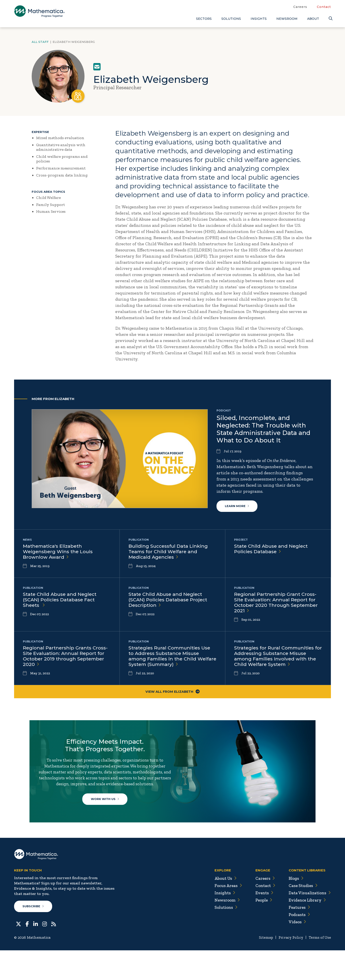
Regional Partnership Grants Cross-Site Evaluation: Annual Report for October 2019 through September (66, 661)
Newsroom (287, 19)
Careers (300, 7)
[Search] (330, 19)
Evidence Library (306, 929)
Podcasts (298, 944)
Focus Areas (225, 915)
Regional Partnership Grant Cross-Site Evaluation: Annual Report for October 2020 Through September (277, 605)
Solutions (231, 19)
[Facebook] (27, 953)
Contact (324, 7)
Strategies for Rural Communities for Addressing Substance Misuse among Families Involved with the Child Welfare (277, 661)
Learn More (237, 507)
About (313, 19)
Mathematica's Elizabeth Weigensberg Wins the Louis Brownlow (59, 553)
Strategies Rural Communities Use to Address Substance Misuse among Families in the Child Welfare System (171, 661)
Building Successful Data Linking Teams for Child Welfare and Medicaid (170, 553)
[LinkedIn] (36, 953)
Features (298, 937)
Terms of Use (319, 967)
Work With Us (107, 817)
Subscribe (34, 936)
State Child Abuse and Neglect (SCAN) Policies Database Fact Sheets (61, 602)
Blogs (295, 908)
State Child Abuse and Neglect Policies (272, 550)
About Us (222, 908)
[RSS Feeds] (54, 953)
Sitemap (263, 967)
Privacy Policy (289, 967)
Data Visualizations (309, 922)
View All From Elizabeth (173, 698)
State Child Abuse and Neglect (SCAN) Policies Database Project (169, 602)
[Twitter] (18, 953)
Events (262, 922)
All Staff (40, 42)
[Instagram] (45, 953)
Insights (259, 19)
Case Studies (302, 915)
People (262, 929)
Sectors (204, 19)
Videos (296, 951)
